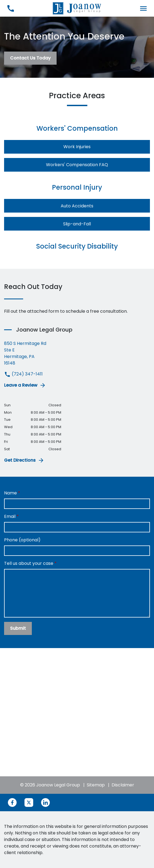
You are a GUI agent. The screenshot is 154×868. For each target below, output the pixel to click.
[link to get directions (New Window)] (77, 353)
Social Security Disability (77, 246)
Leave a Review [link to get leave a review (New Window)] (25, 385)
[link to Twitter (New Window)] (29, 803)
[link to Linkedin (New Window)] (45, 803)
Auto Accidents (77, 206)
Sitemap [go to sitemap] (96, 785)
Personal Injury (77, 187)
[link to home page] (77, 8)
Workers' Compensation (77, 128)
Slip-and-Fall (77, 224)
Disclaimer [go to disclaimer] (123, 785)
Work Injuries (77, 147)
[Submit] (18, 628)
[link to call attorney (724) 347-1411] (10, 8)
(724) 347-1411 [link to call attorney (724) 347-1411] (23, 374)
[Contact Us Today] (30, 58)
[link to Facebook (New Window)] (12, 803)
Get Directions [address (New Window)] (24, 460)
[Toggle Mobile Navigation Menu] (144, 8)
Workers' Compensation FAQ (77, 165)
